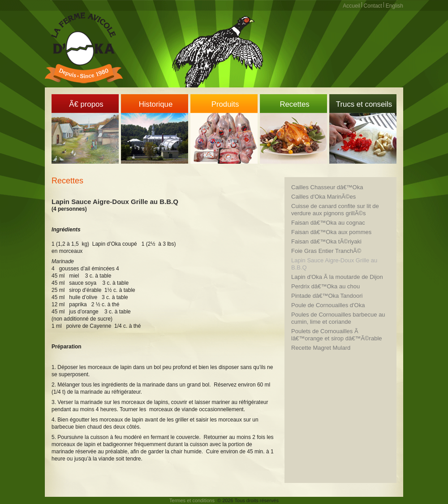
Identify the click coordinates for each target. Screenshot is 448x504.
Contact (373, 6)
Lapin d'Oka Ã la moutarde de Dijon (337, 277)
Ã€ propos (86, 104)
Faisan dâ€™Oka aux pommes (331, 232)
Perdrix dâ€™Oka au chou (325, 286)
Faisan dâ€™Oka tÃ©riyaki (326, 241)
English (394, 6)
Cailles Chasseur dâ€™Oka (327, 187)
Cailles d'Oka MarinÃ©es (323, 197)
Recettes (294, 104)
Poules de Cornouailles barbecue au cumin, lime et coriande (338, 318)
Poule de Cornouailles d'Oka (328, 305)
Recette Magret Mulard (321, 348)
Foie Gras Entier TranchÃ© (326, 251)
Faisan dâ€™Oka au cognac (328, 223)
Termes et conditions (192, 500)
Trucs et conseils (364, 104)
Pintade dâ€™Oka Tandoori (327, 296)
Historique (156, 104)
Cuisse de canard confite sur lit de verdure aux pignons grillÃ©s (335, 210)
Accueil (351, 6)
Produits (225, 104)
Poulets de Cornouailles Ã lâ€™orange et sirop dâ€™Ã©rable (337, 335)
